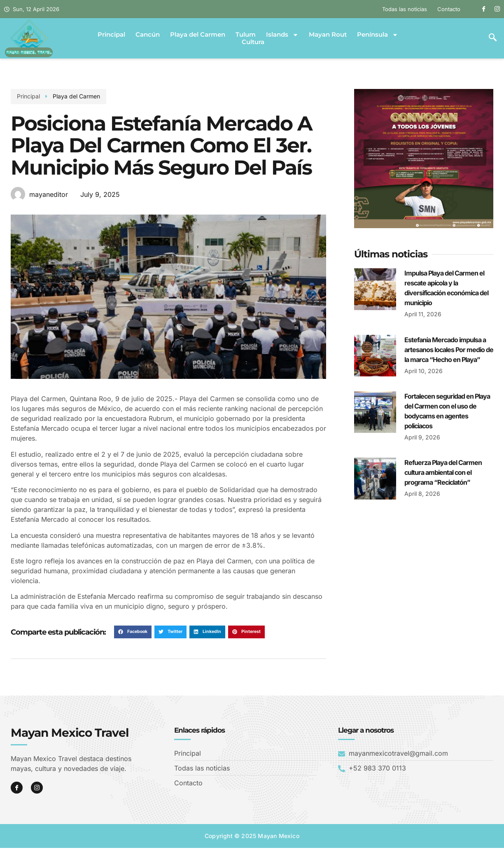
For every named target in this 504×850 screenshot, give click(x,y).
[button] (133, 632)
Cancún (148, 35)
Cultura (253, 42)
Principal (111, 35)
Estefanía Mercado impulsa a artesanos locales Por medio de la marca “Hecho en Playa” (449, 350)
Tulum (246, 35)
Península (378, 35)
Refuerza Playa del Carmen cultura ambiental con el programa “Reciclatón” (443, 472)
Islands (282, 35)
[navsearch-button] (493, 38)
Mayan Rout (328, 35)
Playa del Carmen (198, 35)
